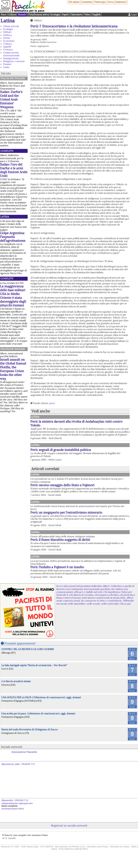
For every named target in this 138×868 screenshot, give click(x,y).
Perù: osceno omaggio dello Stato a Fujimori (62, 485)
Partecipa (100, 2)
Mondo (22, 14)
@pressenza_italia (11, 771)
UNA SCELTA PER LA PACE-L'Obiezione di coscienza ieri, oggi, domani (41, 704)
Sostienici (121, 2)
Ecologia (55, 14)
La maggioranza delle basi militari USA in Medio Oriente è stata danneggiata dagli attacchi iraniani (13, 296)
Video (87, 14)
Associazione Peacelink (24, 759)
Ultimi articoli (11, 26)
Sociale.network (12, 753)
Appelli (7, 47)
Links (6, 67)
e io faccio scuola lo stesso (16, 688)
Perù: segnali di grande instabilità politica (61, 450)
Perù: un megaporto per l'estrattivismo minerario (90, 514)
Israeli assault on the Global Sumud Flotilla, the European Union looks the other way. (13, 369)
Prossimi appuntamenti (20, 650)
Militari (7, 32)
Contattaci (87, 2)
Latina (8, 21)
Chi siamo (74, 2)
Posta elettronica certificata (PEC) (73, 856)
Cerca (110, 2)
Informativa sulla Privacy (98, 853)
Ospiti (65, 14)
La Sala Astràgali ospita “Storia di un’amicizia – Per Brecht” (34, 672)
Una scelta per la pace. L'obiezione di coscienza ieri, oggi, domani (38, 720)
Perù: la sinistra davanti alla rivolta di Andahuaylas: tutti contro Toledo (76, 423)
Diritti (7, 38)
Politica (7, 35)
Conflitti (7, 151)
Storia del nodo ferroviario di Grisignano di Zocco (29, 736)
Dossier (7, 64)
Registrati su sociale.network (69, 832)
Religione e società (14, 61)
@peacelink (7, 807)
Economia (9, 41)
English (96, 14)
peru (52, 403)
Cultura (12, 14)
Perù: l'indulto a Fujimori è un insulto (89, 571)
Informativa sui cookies (120, 853)
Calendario (76, 14)
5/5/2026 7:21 (22, 807)
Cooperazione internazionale (11, 54)
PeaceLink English (13, 78)
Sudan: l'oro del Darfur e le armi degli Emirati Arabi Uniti (14, 170)
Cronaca (8, 49)
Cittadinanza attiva (38, 14)
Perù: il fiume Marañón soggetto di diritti (92, 543)
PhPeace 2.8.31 (78, 853)
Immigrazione (11, 58)
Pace (3, 14)
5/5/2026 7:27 (28, 771)
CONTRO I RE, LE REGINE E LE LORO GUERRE (28, 656)
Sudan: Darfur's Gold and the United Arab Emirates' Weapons (11, 99)
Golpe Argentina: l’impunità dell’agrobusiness (13, 237)
